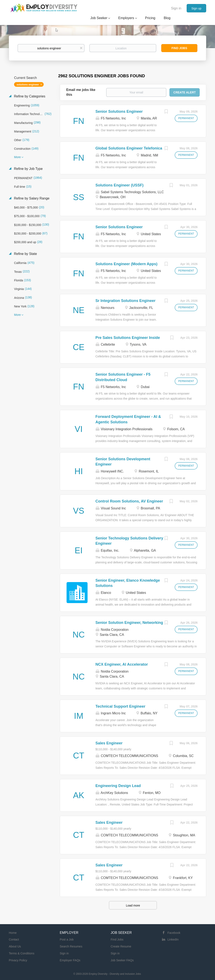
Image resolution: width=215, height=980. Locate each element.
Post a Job (67, 939)
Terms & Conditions (22, 953)
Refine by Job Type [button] (28, 169)
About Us (15, 946)
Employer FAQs (70, 960)
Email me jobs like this (81, 92)
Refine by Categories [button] (29, 96)
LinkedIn (173, 939)
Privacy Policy (18, 960)
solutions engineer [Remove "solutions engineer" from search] (28, 85)
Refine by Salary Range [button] (31, 198)
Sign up (196, 8)
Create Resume (121, 946)
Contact (14, 939)
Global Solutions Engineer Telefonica (129, 148)
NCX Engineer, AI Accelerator (122, 664)
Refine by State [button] (25, 254)
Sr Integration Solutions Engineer (126, 301)
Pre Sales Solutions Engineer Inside (128, 338)
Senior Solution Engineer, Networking (129, 623)
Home (13, 933)
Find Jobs (179, 48)
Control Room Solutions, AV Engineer (129, 501)
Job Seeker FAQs (122, 960)
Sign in (176, 8)
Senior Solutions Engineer (119, 112)
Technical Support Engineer (121, 706)
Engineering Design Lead (118, 786)
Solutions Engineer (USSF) (120, 185)
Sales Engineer (109, 743)
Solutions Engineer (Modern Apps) (127, 264)
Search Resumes (71, 946)
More (17, 157)
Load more (133, 905)
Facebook (174, 933)
